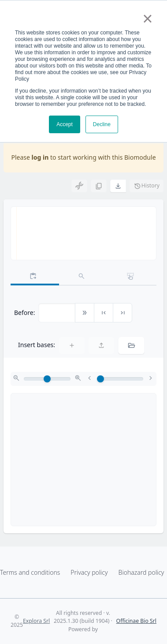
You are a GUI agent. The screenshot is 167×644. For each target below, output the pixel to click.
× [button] (147, 19)
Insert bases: (37, 345)
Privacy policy (89, 572)
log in (40, 157)
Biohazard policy (141, 572)
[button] (118, 186)
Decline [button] (102, 124)
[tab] (35, 276)
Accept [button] (65, 124)
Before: (24, 313)
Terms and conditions (30, 572)
